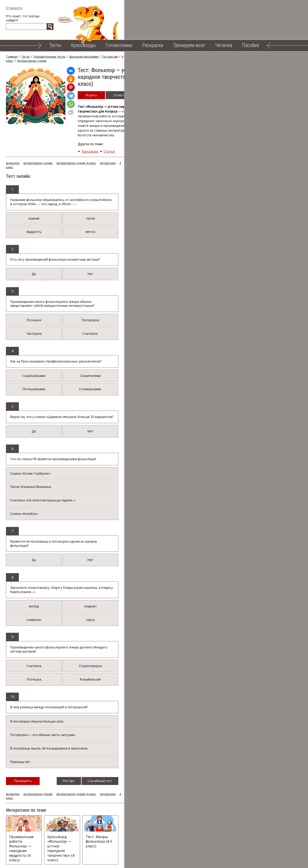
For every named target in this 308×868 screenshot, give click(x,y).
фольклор (20, 132)
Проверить (30, 725)
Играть (99, 77)
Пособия (251, 45)
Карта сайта (208, 862)
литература (115, 132)
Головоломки (119, 45)
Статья (117, 115)
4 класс (134, 57)
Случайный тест (201, 725)
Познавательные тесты (57, 57)
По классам (118, 57)
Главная (19, 57)
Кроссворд (98, 115)
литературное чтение (45, 132)
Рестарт (170, 725)
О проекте (22, 8)
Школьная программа (91, 57)
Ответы (127, 77)
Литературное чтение (157, 57)
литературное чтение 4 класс (84, 132)
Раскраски (153, 45)
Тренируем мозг (189, 45)
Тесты (55, 45)
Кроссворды (83, 45)
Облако (186, 862)
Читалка (224, 45)
